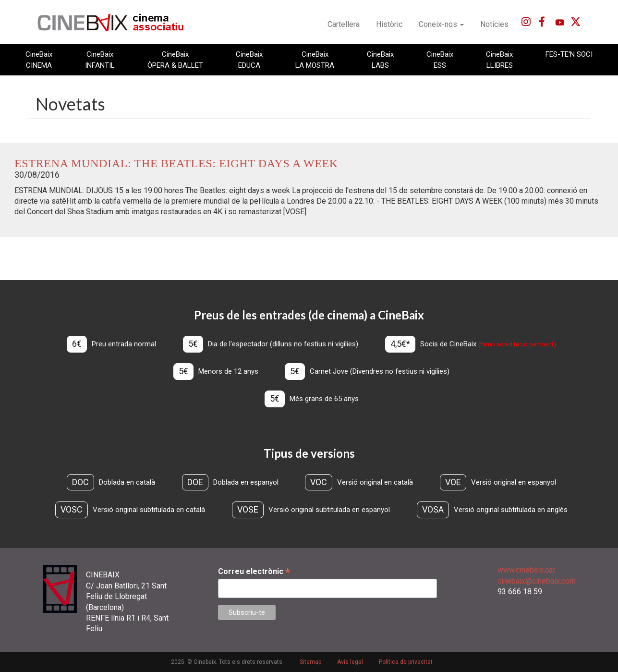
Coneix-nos (441, 24)
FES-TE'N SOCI (569, 54)
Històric (389, 24)
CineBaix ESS (440, 60)
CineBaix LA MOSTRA (315, 60)
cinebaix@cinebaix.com (537, 581)
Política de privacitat (406, 662)
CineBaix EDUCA (249, 60)
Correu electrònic (254, 571)
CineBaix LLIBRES (499, 60)
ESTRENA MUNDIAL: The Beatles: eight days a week (176, 163)
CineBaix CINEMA (39, 60)
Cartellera (344, 24)
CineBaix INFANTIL (100, 60)
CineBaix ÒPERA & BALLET (175, 60)
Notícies (494, 24)
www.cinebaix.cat (526, 570)
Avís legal (350, 662)
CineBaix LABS (380, 60)
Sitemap (310, 662)
